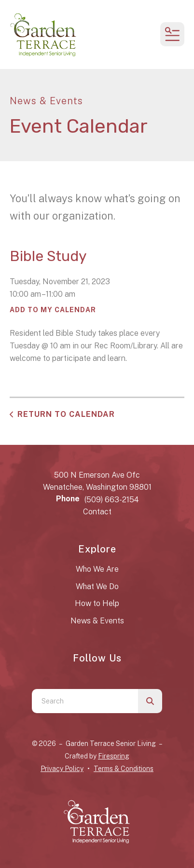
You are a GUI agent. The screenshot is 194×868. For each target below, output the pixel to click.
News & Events (97, 621)
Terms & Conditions (124, 769)
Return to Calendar (66, 414)
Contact (97, 512)
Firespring (114, 756)
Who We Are (97, 569)
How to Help (97, 603)
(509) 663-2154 (111, 500)
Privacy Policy (62, 769)
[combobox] (85, 701)
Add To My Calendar (53, 310)
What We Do (97, 586)
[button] (172, 34)
